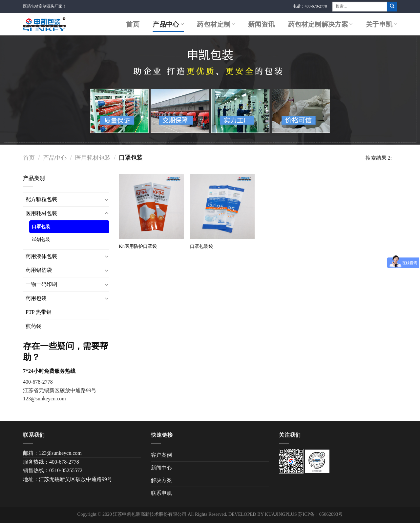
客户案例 (161, 455)
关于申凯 (381, 24)
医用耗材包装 (93, 158)
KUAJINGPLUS (281, 514)
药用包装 (36, 298)
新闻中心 (161, 468)
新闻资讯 (262, 24)
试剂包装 (41, 239)
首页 (133, 24)
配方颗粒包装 (41, 199)
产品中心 (168, 24)
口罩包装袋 (201, 246)
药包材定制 (216, 24)
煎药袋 (33, 326)
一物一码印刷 (41, 284)
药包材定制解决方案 (320, 24)
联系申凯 (161, 493)
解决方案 (161, 480)
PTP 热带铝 (39, 312)
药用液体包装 (41, 256)
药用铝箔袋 (39, 270)
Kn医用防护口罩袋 (138, 246)
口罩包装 (41, 227)
